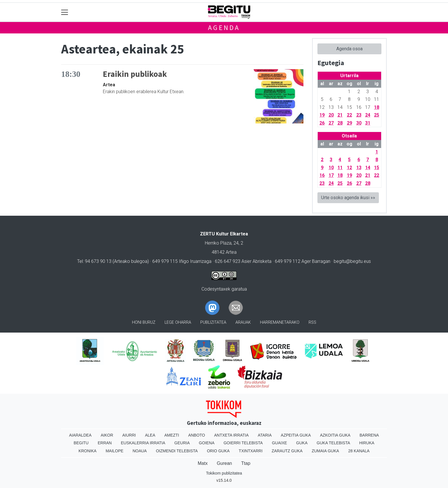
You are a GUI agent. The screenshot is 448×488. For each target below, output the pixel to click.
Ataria (265, 435)
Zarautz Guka (287, 451)
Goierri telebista (243, 443)
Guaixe (280, 443)
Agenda (224, 28)
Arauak (243, 322)
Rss (312, 322)
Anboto (197, 435)
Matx (203, 463)
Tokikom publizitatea (224, 473)
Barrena (369, 435)
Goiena (207, 443)
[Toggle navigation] (65, 12)
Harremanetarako (280, 322)
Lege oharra (178, 322)
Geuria (182, 443)
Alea (150, 435)
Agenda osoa (349, 49)
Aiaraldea (80, 435)
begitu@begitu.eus (352, 261)
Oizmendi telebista (177, 451)
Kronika (88, 451)
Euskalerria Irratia (143, 443)
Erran (105, 443)
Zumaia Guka (325, 451)
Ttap (246, 463)
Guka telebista (333, 443)
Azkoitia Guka (335, 435)
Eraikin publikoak (135, 74)
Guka (302, 443)
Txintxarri (251, 451)
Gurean (224, 463)
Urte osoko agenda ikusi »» (348, 198)
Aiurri (129, 435)
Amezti (172, 435)
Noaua (140, 451)
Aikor (107, 435)
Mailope (115, 451)
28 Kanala (359, 451)
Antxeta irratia (232, 435)
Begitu (81, 443)
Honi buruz (144, 322)
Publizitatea (213, 322)
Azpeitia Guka (296, 435)
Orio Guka (218, 451)
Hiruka (367, 443)
